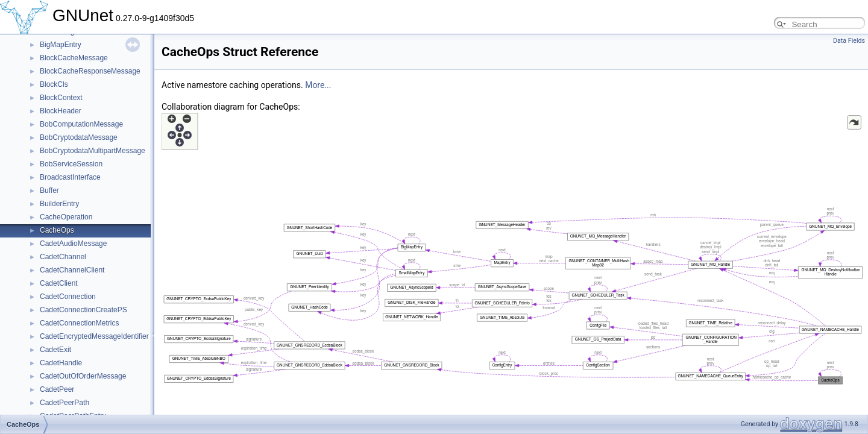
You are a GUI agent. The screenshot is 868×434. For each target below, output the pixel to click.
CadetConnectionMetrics (79, 323)
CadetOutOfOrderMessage (83, 376)
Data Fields (849, 41)
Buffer (49, 190)
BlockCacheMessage (74, 58)
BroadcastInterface (70, 177)
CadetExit (55, 350)
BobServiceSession (71, 164)
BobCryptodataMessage (79, 137)
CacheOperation (66, 217)
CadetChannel (63, 257)
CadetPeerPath (64, 403)
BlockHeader (61, 111)
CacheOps (57, 230)
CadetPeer (57, 389)
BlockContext (61, 98)
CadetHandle (61, 363)
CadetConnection (68, 297)
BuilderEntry (59, 204)
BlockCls (54, 84)
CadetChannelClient (72, 270)
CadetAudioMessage (73, 244)
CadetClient (59, 283)
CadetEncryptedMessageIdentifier (94, 336)
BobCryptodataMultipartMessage (93, 151)
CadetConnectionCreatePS (83, 310)
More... (318, 85)
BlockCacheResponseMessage (90, 71)
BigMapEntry (61, 45)
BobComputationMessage (81, 124)
